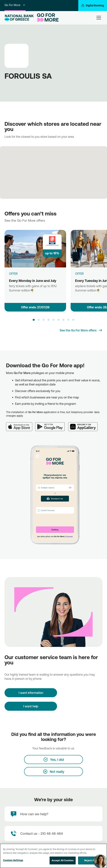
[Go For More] (47, 18)
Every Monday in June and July (33, 281)
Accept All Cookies (63, 860)
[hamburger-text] (99, 18)
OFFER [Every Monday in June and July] (13, 274)
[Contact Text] (53, 833)
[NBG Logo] (19, 18)
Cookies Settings (13, 860)
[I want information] (31, 693)
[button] (34, 320)
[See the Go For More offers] (81, 330)
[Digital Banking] (93, 6)
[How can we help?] (53, 814)
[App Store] (21, 424)
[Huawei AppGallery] (85, 424)
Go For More (15, 5)
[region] (53, 856)
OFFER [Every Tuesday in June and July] (79, 274)
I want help (31, 706)
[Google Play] (52, 424)
